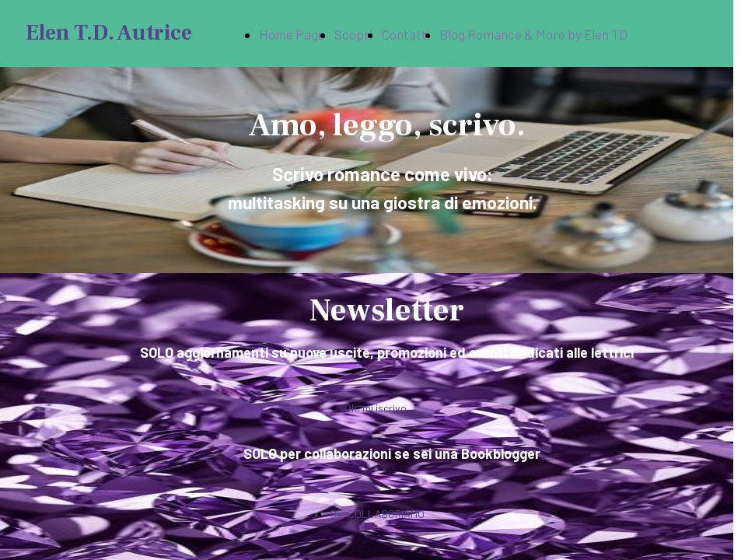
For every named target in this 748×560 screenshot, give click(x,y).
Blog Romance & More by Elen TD (533, 34)
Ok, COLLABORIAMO (377, 514)
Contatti (406, 34)
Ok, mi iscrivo (376, 408)
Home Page (292, 34)
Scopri (353, 34)
